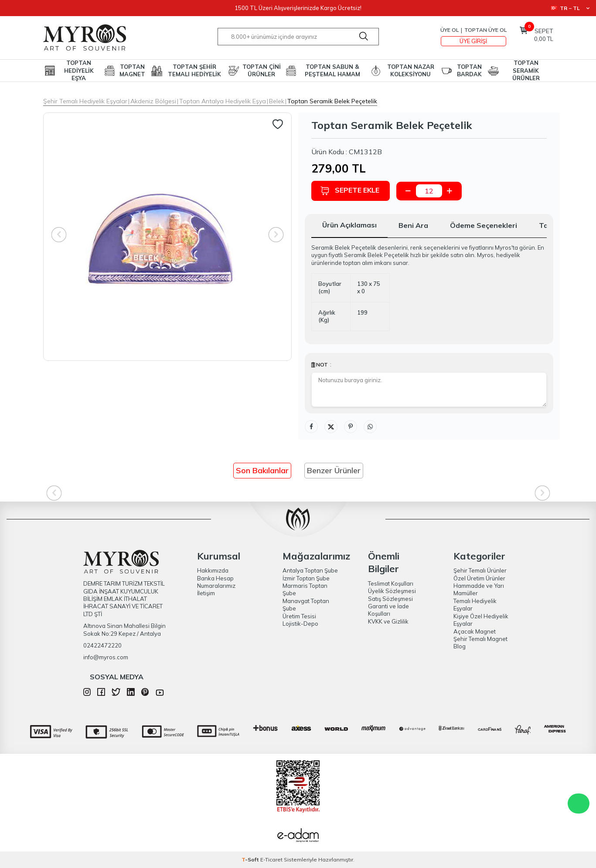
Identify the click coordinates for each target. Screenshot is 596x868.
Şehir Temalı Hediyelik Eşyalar (85, 101)
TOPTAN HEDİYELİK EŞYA (79, 71)
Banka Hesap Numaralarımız (216, 582)
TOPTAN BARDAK (469, 70)
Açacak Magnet (475, 631)
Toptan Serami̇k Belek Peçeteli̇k (332, 101)
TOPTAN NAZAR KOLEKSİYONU (411, 70)
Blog (460, 646)
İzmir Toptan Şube (306, 578)
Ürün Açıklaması (349, 225)
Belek (277, 101)
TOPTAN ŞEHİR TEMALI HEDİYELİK (194, 70)
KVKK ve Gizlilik (388, 621)
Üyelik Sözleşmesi (392, 591)
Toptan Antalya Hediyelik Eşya (223, 101)
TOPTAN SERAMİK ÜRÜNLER (526, 71)
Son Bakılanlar (262, 470)
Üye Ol (450, 30)
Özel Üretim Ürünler (479, 578)
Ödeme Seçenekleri (484, 225)
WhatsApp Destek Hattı (579, 804)
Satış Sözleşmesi (390, 599)
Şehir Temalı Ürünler (480, 570)
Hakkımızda (213, 570)
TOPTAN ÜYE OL (485, 30)
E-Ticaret (271, 860)
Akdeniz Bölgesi (153, 101)
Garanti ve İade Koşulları (388, 610)
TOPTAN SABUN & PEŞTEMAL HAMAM (332, 70)
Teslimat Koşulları (391, 583)
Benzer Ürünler (334, 470)
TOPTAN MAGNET (132, 70)
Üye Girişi (473, 41)
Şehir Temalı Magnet (480, 639)
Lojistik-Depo (300, 624)
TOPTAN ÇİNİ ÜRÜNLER (262, 70)
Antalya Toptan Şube (310, 570)
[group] (167, 237)
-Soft (251, 860)
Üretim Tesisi (299, 616)
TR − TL (570, 8)
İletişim (206, 593)
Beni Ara (413, 225)
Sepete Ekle (350, 191)
